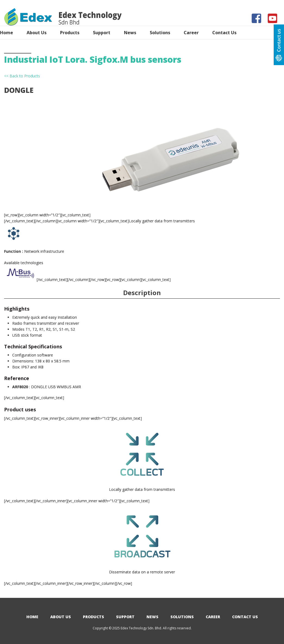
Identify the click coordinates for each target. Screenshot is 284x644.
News (152, 617)
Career (213, 617)
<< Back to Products (22, 76)
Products (93, 617)
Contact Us (245, 617)
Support (125, 617)
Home (32, 617)
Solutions (182, 617)
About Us (61, 617)
